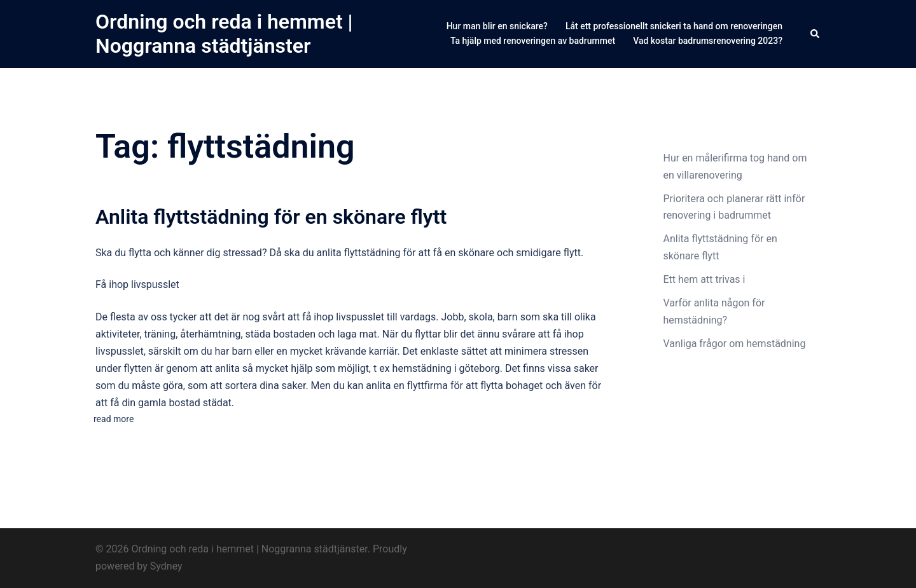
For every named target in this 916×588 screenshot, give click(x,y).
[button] (815, 34)
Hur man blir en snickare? (497, 26)
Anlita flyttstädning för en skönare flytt (271, 217)
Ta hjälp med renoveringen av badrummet (533, 41)
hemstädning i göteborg (446, 368)
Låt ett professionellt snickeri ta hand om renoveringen (674, 26)
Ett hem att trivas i (706, 279)
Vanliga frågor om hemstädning (736, 344)
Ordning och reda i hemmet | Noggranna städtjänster (224, 34)
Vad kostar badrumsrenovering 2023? (708, 41)
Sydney (166, 566)
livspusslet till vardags (386, 317)
